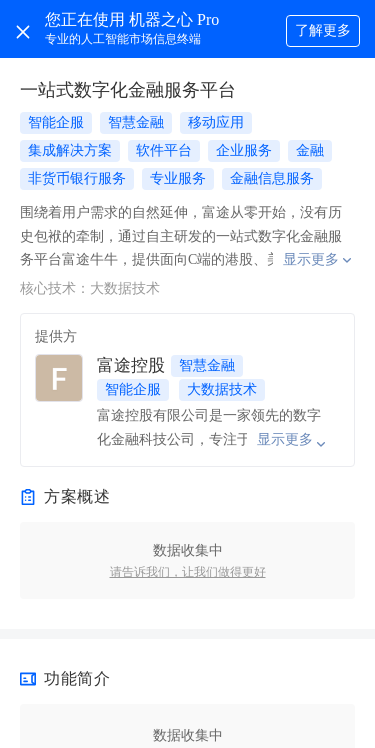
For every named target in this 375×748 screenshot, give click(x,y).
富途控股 (131, 365)
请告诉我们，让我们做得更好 (188, 572)
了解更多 (323, 30)
